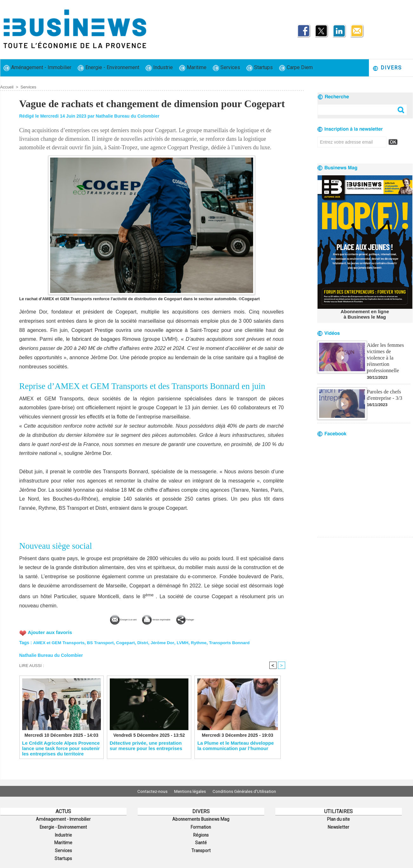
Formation (201, 826)
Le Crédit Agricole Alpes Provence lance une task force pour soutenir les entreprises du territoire (61, 748)
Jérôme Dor (167, 642)
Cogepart (129, 642)
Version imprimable (162, 619)
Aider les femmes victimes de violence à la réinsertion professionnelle (388, 353)
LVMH (188, 642)
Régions (201, 833)
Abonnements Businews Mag (201, 819)
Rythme (205, 642)
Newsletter (339, 826)
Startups (260, 68)
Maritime (193, 68)
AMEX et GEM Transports (60, 642)
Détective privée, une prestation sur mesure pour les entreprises (146, 746)
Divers (387, 68)
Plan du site (338, 819)
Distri (147, 642)
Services (226, 68)
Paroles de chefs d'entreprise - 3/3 (384, 387)
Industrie (159, 68)
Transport (201, 847)
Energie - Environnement (108, 68)
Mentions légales (190, 791)
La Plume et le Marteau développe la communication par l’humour (236, 746)
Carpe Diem (296, 68)
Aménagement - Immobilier (37, 68)
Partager (210, 619)
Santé (201, 840)
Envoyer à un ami (104, 619)
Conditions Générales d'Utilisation (249, 791)
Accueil (7, 87)
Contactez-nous (148, 791)
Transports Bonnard (237, 642)
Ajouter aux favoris (51, 632)
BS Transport (103, 642)
